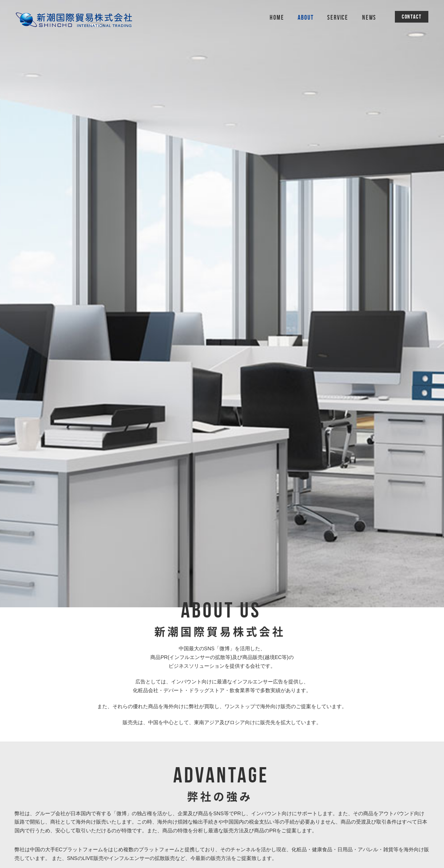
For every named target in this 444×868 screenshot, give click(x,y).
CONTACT (412, 17)
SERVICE (338, 17)
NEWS (369, 17)
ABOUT (306, 17)
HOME (277, 17)
